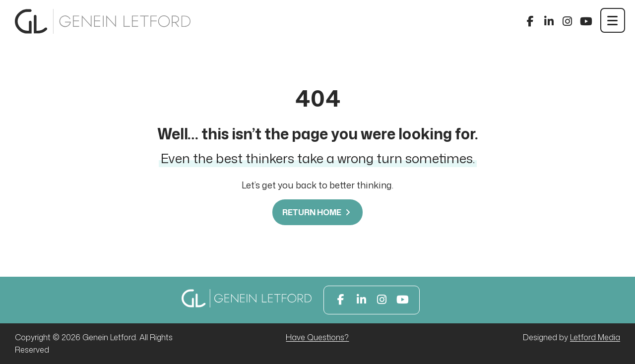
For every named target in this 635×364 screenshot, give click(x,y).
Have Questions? (317, 337)
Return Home (317, 212)
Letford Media (595, 337)
